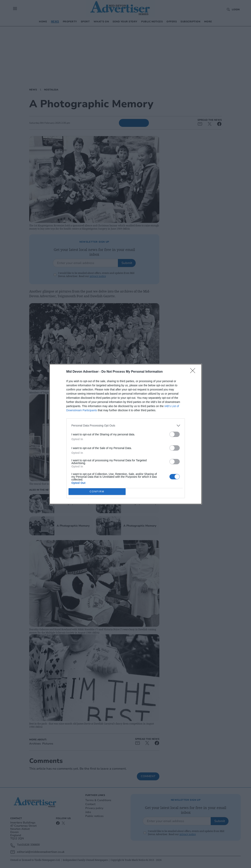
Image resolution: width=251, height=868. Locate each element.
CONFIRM (97, 491)
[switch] (175, 434)
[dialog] (126, 434)
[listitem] (126, 425)
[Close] (194, 372)
